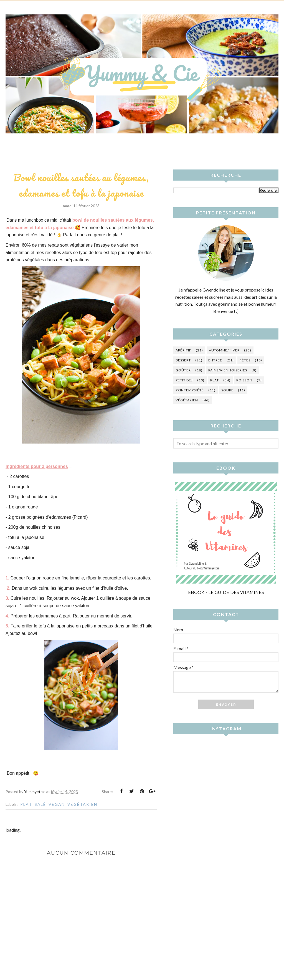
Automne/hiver (224, 350)
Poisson (244, 380)
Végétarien (82, 804)
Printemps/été (190, 390)
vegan (57, 804)
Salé (40, 804)
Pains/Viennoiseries (228, 370)
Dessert (183, 360)
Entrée (215, 360)
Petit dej (184, 380)
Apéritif (183, 350)
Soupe (227, 390)
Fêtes (245, 360)
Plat (26, 804)
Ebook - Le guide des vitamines (226, 592)
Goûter (183, 370)
